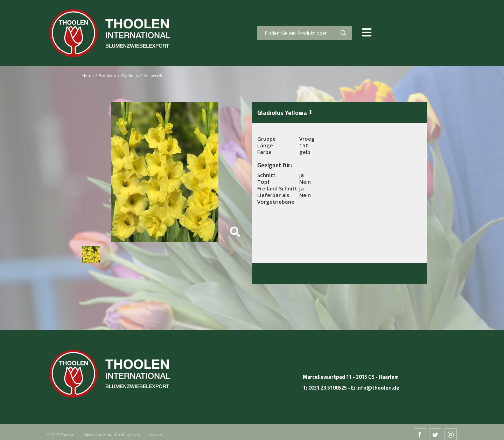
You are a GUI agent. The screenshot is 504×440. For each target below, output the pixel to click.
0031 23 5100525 (328, 388)
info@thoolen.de (378, 388)
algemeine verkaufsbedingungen (112, 435)
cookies (156, 435)
